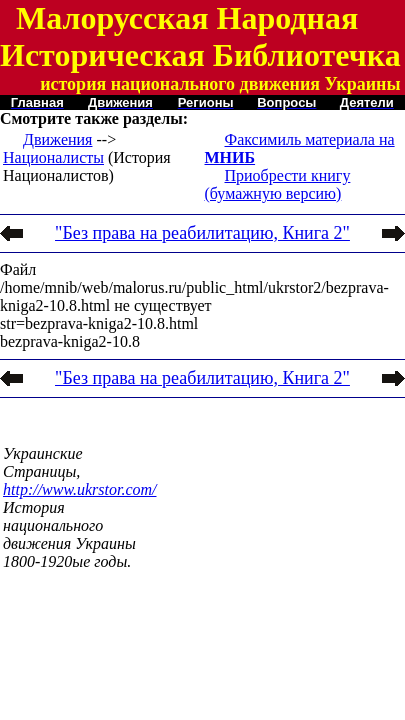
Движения (57, 139)
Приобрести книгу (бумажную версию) (278, 184)
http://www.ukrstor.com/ (80, 489)
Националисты (53, 157)
